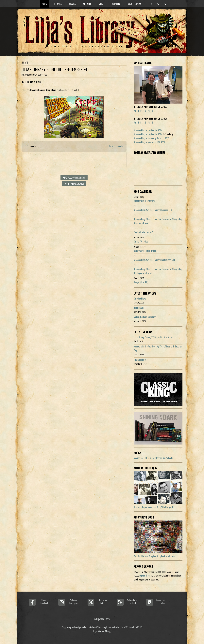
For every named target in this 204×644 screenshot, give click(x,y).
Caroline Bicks (140, 299)
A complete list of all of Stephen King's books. (154, 458)
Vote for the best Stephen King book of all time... (155, 556)
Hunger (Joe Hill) (141, 282)
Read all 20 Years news (74, 178)
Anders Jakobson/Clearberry (94, 627)
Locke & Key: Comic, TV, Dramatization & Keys (153, 337)
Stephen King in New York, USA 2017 (149, 142)
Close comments (116, 146)
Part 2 (143, 111)
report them (145, 576)
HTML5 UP (138, 627)
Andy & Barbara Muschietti (145, 317)
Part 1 (136, 111)
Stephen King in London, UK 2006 (148, 130)
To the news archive (74, 184)
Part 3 (150, 111)
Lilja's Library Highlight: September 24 (54, 69)
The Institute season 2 (143, 232)
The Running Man (141, 360)
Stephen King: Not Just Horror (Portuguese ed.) (154, 260)
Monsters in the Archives (145, 201)
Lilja (98, 619)
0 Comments (31, 146)
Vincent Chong (104, 631)
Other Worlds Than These (145, 251)
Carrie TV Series (141, 241)
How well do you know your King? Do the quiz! (153, 507)
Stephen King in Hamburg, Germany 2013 (151, 138)
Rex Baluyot (139, 308)
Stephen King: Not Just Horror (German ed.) (153, 210)
